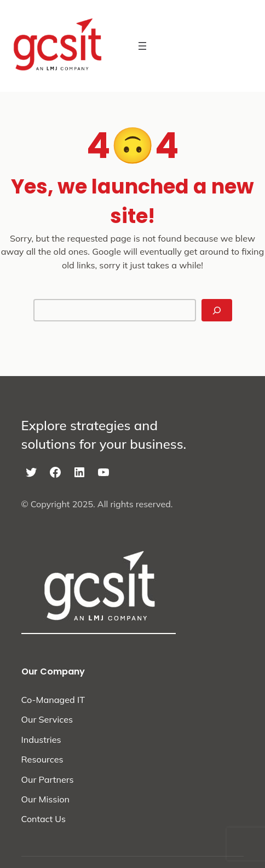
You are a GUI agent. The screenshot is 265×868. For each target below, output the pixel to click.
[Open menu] (142, 46)
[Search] (217, 310)
